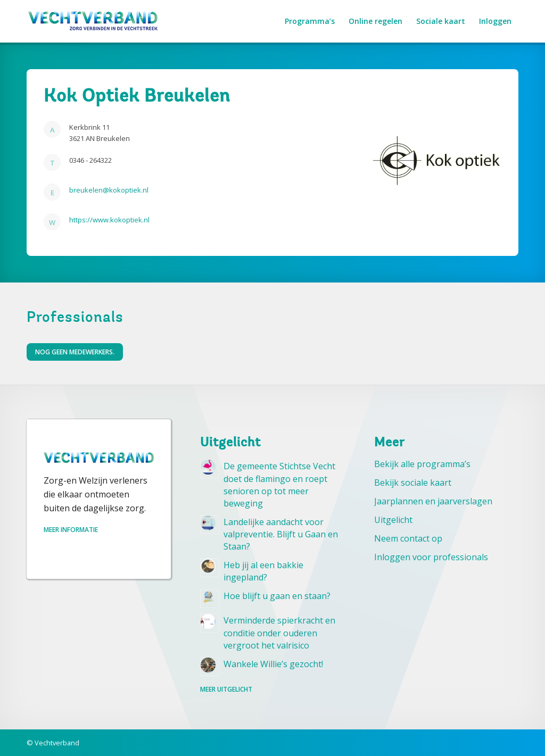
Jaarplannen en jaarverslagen (433, 501)
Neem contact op (408, 538)
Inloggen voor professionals (431, 557)
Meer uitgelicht (226, 689)
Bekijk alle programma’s (422, 464)
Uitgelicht (393, 520)
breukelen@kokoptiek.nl (109, 190)
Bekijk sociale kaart (413, 483)
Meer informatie (71, 530)
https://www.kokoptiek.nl (109, 220)
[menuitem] (310, 21)
